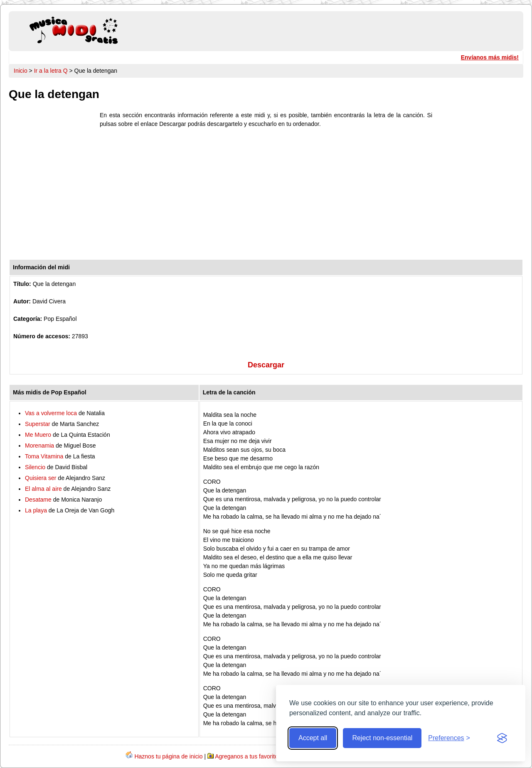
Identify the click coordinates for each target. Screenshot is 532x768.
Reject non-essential (382, 738)
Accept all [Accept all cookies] (313, 738)
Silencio (35, 467)
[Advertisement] (266, 196)
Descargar (266, 365)
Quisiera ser (41, 478)
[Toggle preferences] (449, 738)
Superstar (38, 424)
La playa (36, 510)
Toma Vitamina (44, 456)
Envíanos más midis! (490, 57)
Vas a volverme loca (51, 413)
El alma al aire (43, 489)
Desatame (38, 500)
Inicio (21, 71)
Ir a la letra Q (51, 71)
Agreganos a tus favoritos (248, 756)
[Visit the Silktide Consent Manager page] (502, 738)
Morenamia (39, 446)
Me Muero (38, 435)
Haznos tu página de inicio (168, 756)
